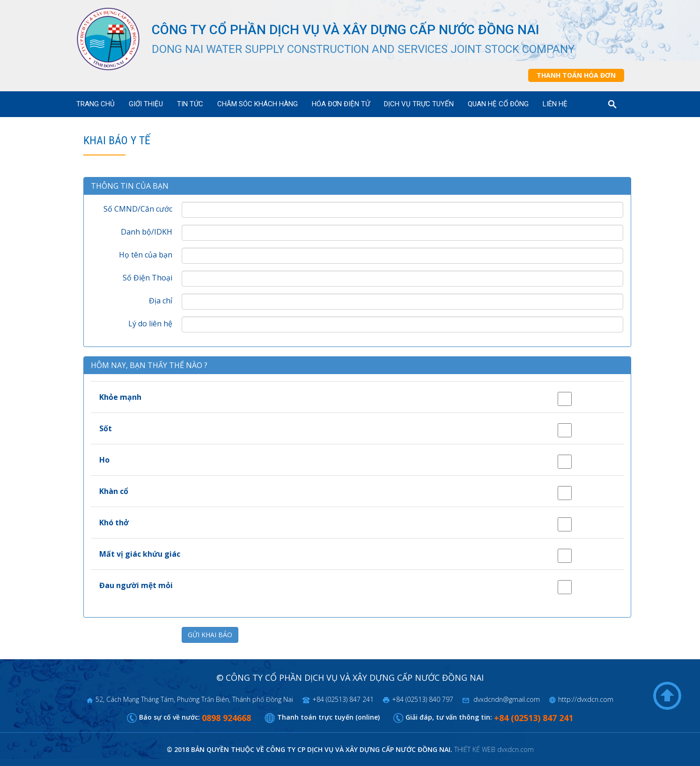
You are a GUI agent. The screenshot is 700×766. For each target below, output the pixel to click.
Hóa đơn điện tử (341, 104)
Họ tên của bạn (146, 255)
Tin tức (190, 104)
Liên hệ (555, 104)
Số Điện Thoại (147, 278)
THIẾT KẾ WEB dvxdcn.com (494, 749)
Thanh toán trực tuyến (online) (328, 717)
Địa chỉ (161, 301)
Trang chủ (96, 104)
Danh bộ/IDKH (147, 232)
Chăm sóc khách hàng (258, 104)
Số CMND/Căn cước (138, 209)
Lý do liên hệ (150, 324)
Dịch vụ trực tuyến (419, 104)
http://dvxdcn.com (586, 699)
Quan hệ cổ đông (498, 104)
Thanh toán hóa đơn (576, 75)
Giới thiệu (146, 104)
